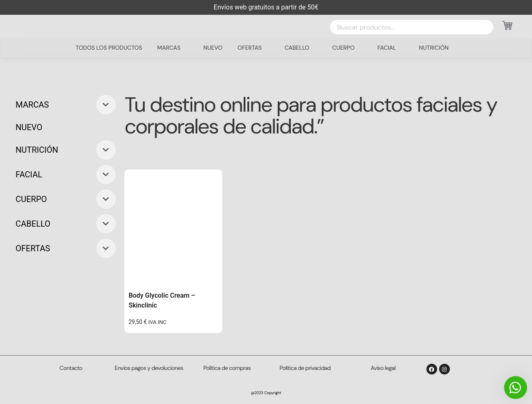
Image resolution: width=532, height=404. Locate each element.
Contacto (71, 368)
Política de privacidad (305, 368)
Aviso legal (383, 368)
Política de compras (227, 368)
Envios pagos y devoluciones (149, 368)
